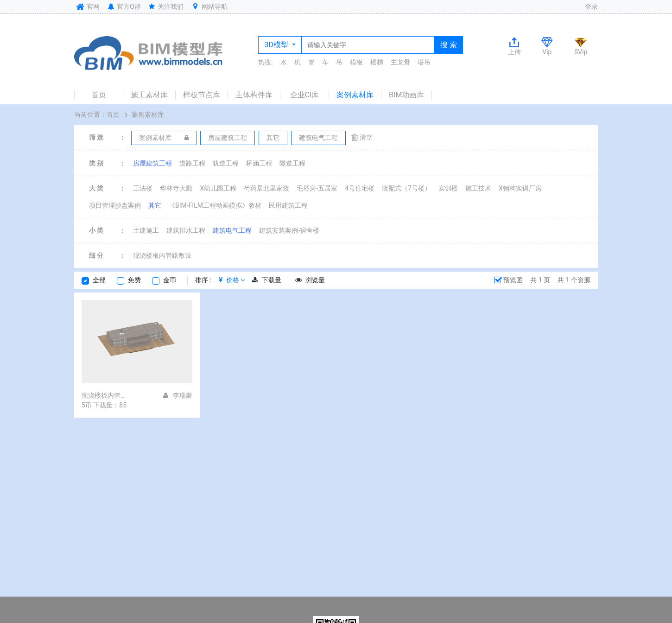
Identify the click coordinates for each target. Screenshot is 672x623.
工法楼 (143, 188)
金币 (170, 280)
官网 (87, 6)
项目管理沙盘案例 (115, 205)
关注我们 (166, 6)
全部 (99, 280)
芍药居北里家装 (266, 188)
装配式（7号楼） (406, 188)
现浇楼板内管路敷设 (162, 255)
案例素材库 (355, 95)
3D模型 (277, 45)
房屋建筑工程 (152, 163)
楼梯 (377, 62)
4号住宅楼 (360, 188)
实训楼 (448, 188)
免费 (134, 280)
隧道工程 (292, 163)
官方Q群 (124, 6)
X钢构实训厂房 (520, 188)
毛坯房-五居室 (317, 188)
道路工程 (192, 163)
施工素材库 (149, 95)
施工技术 (478, 188)
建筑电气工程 (232, 230)
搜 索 (449, 45)
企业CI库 (305, 95)
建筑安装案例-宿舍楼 (289, 230)
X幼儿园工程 (218, 188)
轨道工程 (226, 163)
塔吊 (424, 62)
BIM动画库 (406, 95)
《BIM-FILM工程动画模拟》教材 (215, 205)
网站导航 (209, 6)
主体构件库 (254, 95)
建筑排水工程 (186, 230)
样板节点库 (202, 95)
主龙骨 (400, 62)
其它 (155, 205)
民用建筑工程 (288, 205)
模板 (356, 62)
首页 (99, 95)
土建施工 (146, 230)
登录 (591, 6)
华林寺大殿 (176, 188)
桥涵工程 (259, 163)
